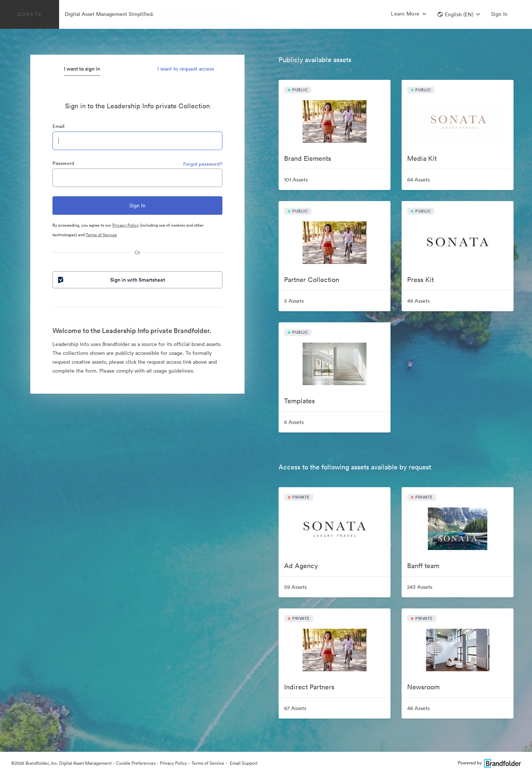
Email (58, 126)
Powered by (489, 763)
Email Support (243, 763)
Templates (299, 401)
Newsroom (423, 687)
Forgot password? (203, 164)
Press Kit (420, 280)
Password (63, 163)
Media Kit (422, 158)
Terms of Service (101, 235)
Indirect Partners (309, 687)
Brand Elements (308, 158)
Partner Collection (312, 280)
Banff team (423, 566)
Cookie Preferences (136, 763)
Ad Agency (301, 566)
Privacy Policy (126, 225)
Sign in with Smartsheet (111, 280)
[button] (459, 14)
